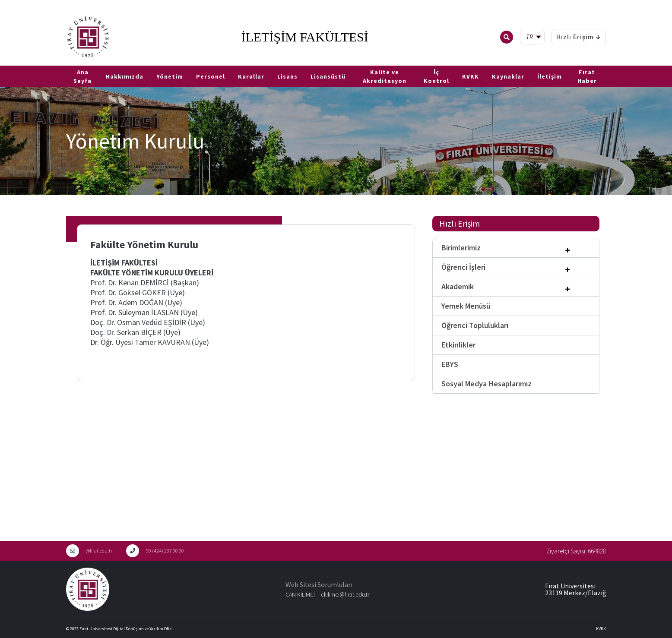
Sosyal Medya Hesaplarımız (487, 384)
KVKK (471, 76)
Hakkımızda (125, 76)
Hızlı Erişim (579, 37)
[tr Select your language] (534, 37)
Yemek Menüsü (466, 306)
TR (4, 62)
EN (16, 62)
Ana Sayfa (82, 76)
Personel (211, 76)
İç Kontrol (436, 76)
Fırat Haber (587, 76)
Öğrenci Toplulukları (475, 325)
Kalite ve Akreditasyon (385, 76)
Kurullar (251, 76)
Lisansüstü (328, 76)
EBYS (450, 364)
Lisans (287, 76)
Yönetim (170, 76)
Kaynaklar (508, 76)
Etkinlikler (458, 345)
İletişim (550, 76)
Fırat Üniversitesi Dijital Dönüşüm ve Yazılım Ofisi (126, 629)
